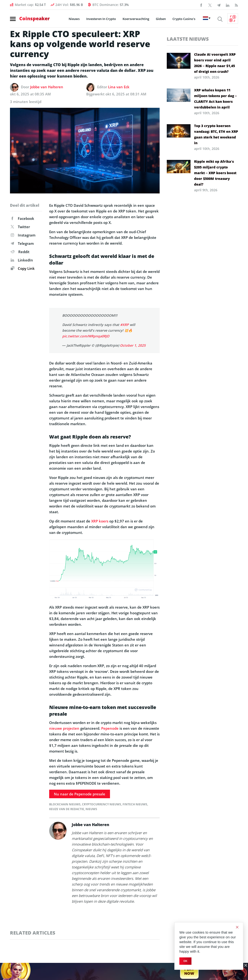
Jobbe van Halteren (47, 87)
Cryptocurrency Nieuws (102, 804)
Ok (185, 961)
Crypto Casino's (184, 19)
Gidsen (161, 19)
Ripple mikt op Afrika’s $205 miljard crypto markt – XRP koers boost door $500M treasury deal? (215, 173)
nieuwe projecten (64, 728)
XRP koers (100, 521)
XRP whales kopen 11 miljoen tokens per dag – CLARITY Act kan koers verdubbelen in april (215, 99)
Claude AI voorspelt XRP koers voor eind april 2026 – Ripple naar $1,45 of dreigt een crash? (215, 63)
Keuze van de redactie (67, 809)
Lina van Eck (119, 87)
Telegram (22, 243)
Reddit (20, 252)
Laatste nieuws (188, 39)
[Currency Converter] (233, 19)
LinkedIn (22, 260)
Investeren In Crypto (101, 19)
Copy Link (23, 268)
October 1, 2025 (133, 345)
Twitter (20, 227)
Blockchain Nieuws (65, 804)
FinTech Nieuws (135, 804)
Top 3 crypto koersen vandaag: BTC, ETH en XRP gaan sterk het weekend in (216, 134)
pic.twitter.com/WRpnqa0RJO (86, 336)
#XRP (124, 325)
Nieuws (74, 19)
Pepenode (110, 728)
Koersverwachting (136, 19)
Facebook (22, 218)
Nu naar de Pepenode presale (80, 794)
